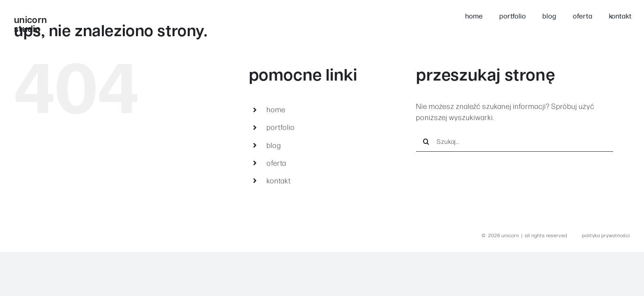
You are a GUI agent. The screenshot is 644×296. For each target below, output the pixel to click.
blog (274, 145)
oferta (276, 163)
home (276, 109)
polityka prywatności (606, 235)
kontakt (279, 180)
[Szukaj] (426, 141)
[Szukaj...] (515, 141)
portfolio (281, 127)
